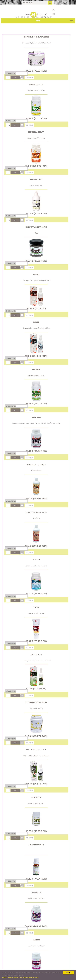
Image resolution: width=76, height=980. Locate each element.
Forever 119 (36, 892)
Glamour (36, 940)
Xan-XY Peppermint (36, 845)
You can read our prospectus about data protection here (20, 977)
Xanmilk (36, 275)
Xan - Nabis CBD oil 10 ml (36, 750)
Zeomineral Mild (36, 179)
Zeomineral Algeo (36, 84)
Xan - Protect (36, 655)
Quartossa (36, 417)
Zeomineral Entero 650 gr (36, 702)
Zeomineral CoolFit (36, 132)
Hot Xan (36, 607)
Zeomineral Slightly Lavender (36, 37)
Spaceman (36, 370)
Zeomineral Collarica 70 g (36, 227)
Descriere (30, 78)
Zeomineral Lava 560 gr (36, 465)
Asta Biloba (36, 797)
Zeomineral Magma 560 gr (36, 512)
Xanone (36, 322)
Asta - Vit (36, 560)
